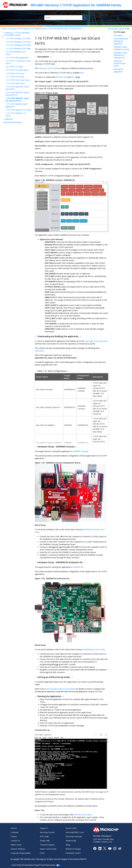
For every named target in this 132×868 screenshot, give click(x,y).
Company (15, 832)
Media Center (16, 845)
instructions (39, 351)
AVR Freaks (44, 836)
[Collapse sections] (128, 29)
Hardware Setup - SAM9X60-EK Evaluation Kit (121, 55)
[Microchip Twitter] (105, 848)
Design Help (45, 841)
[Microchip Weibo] (120, 848)
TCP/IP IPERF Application (17, 58)
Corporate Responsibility (21, 853)
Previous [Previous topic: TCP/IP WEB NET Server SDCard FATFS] (114, 29)
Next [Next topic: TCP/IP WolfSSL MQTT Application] (122, 29)
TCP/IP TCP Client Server (17, 70)
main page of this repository (96, 341)
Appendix (8, 119)
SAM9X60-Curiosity (80, 451)
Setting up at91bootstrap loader (120, 63)
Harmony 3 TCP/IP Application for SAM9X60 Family (27, 29)
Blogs (68, 845)
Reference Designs (73, 849)
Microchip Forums (47, 832)
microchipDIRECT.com (75, 832)
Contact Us (15, 841)
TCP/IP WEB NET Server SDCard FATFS (17, 94)
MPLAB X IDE (61, 77)
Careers (14, 836)
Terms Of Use (16, 865)
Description (118, 35)
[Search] (85, 18)
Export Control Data (48, 849)
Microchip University (74, 836)
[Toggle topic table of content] (130, 36)
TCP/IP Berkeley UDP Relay (18, 48)
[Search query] (66, 18)
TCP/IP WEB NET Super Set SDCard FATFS (65, 29)
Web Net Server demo (83, 815)
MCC (73, 77)
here (82, 73)
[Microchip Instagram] (115, 848)
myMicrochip (71, 841)
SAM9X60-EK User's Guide (94, 649)
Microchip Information (13, 122)
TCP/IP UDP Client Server (18, 80)
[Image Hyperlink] (110, 848)
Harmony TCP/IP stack (48, 68)
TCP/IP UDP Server (15, 83)
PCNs (42, 853)
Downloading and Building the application (121, 41)
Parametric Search (73, 853)
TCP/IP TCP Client (14, 67)
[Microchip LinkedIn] (100, 848)
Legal (37, 865)
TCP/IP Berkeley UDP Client (18, 45)
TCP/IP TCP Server (15, 73)
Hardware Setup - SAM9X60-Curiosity (121, 48)
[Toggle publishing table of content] (2, 36)
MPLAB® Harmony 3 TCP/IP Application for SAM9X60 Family (76, 5)
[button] (3, 33)
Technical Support (47, 845)
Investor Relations (18, 849)
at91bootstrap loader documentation (60, 689)
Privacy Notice (28, 865)
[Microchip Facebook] (95, 848)
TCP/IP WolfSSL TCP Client (18, 110)
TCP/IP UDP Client (15, 77)
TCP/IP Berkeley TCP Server (18, 42)
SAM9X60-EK (78, 567)
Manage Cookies (47, 865)
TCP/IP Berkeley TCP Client (18, 38)
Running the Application (119, 70)
